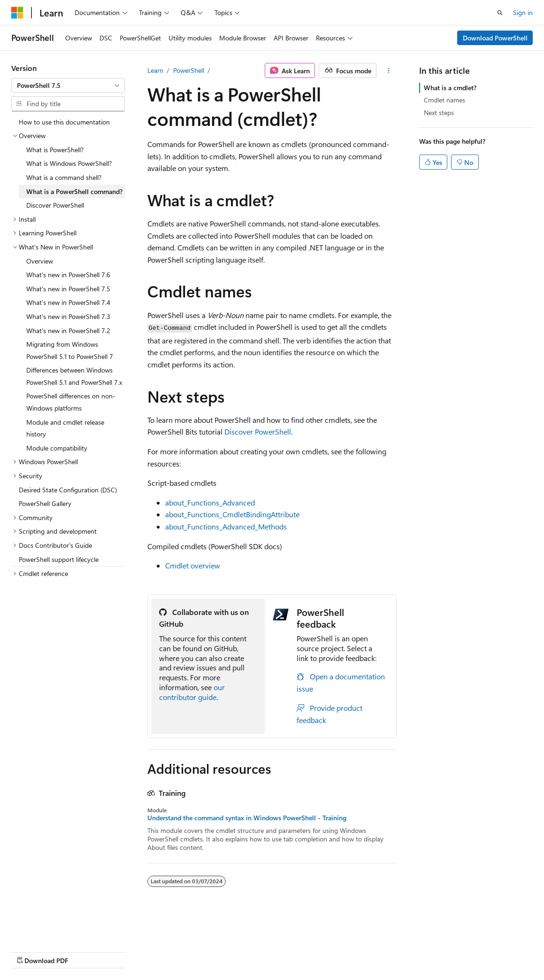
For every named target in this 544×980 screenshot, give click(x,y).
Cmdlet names (444, 100)
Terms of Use (252, 951)
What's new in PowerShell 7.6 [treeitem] (68, 275)
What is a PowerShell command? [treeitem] (74, 191)
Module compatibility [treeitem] (57, 448)
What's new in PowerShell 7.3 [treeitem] (68, 316)
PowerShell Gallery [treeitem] (45, 503)
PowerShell (189, 70)
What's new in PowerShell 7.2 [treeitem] (68, 331)
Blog (128, 951)
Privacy (205, 951)
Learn (155, 70)
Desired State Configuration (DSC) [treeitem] (68, 490)
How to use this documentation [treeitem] (64, 122)
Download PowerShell (495, 38)
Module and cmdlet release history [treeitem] (65, 428)
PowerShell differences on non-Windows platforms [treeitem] (71, 402)
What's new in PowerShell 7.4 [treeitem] (68, 302)
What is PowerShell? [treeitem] (55, 150)
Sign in (523, 12)
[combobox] (68, 86)
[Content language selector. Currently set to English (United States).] (54, 929)
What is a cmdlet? (450, 88)
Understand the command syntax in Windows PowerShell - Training (247, 818)
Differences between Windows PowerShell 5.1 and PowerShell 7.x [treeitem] (74, 376)
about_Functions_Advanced (210, 502)
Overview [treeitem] (40, 261)
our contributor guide (192, 692)
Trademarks (298, 951)
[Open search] (500, 13)
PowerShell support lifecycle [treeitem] (59, 559)
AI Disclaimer (30, 951)
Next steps (439, 113)
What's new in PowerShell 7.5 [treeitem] (68, 289)
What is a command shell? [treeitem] (64, 177)
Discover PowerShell (258, 432)
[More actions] (388, 70)
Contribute (168, 951)
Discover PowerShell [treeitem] (55, 205)
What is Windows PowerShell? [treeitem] (69, 163)
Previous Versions (85, 951)
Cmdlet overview (193, 565)
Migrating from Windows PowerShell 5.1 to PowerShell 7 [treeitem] (70, 350)
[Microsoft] (17, 13)
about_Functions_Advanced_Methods (226, 526)
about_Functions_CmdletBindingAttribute (232, 514)
